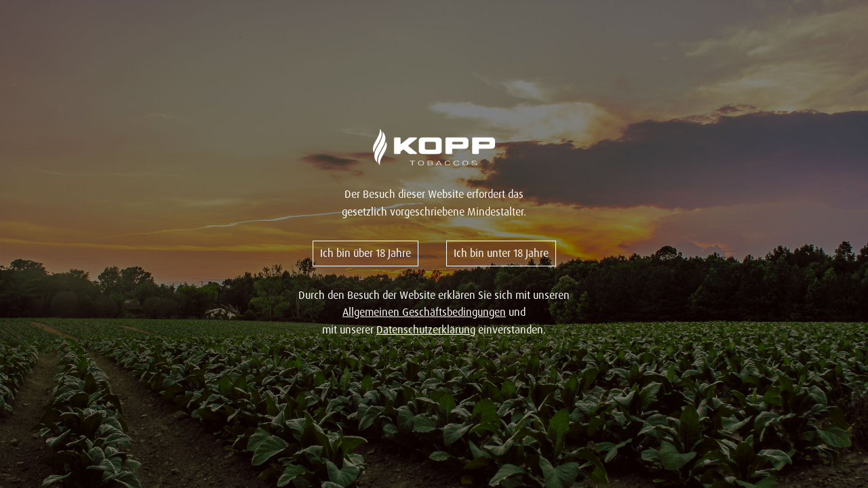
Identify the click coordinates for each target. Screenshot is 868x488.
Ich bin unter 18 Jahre (501, 253)
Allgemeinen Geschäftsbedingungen (424, 312)
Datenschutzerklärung (426, 329)
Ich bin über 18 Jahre (366, 253)
